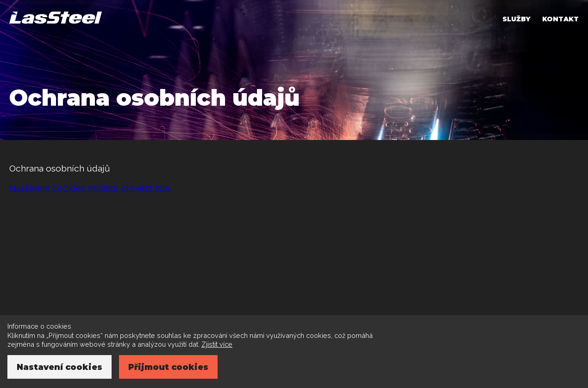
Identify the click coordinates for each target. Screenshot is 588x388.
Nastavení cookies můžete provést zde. (90, 188)
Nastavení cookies (59, 367)
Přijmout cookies (168, 367)
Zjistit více (217, 344)
